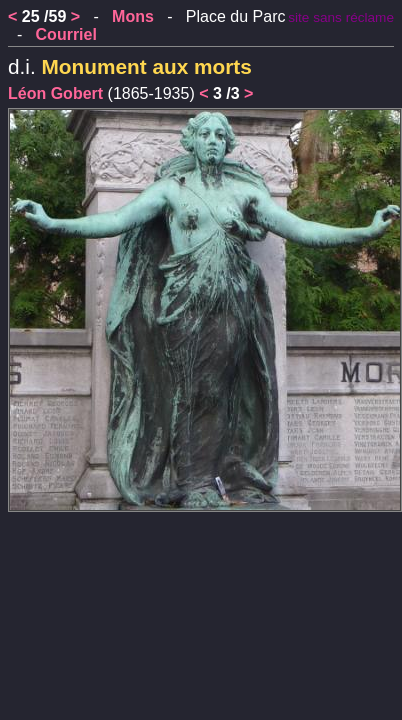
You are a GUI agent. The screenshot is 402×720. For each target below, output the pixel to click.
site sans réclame (341, 17)
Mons (133, 16)
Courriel (66, 34)
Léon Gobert (55, 93)
